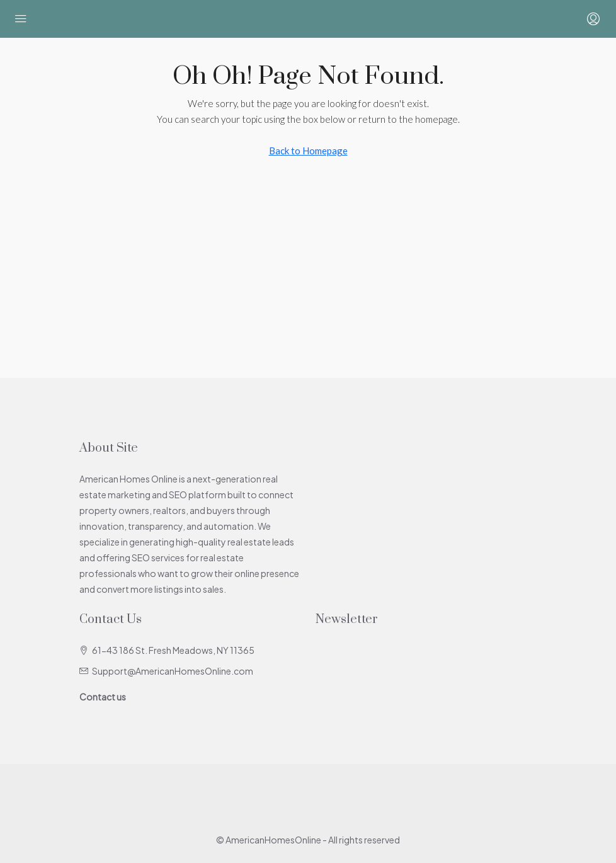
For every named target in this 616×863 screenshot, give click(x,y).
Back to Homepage (308, 151)
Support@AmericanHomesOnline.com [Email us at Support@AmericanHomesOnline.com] (173, 671)
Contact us (103, 697)
